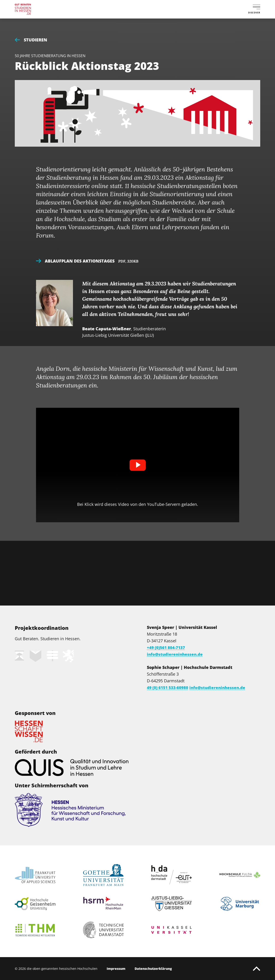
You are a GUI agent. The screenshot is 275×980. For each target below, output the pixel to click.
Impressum (116, 969)
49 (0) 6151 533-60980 (170, 687)
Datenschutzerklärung (153, 969)
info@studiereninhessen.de (176, 654)
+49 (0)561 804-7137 (168, 647)
